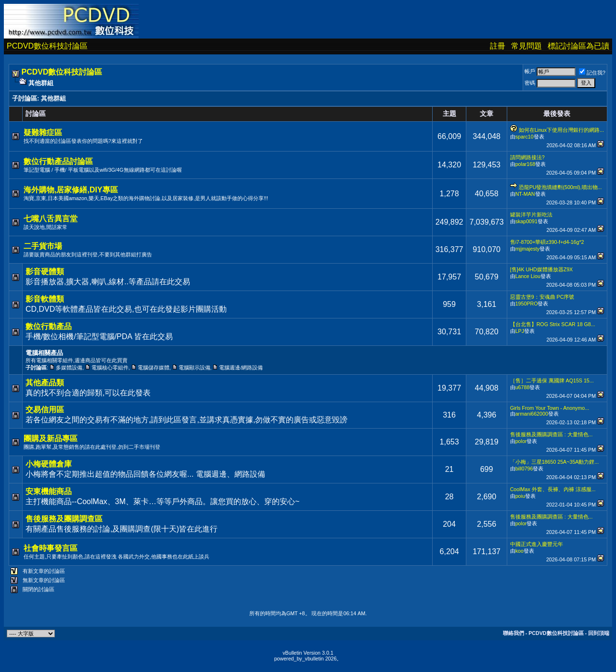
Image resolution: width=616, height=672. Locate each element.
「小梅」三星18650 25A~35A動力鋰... (555, 462)
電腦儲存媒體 (154, 368)
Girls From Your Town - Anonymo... (550, 408)
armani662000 (532, 414)
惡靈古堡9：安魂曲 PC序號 (542, 297)
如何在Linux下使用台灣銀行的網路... (561, 130)
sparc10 (525, 137)
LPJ (520, 331)
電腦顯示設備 (194, 368)
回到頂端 (599, 633)
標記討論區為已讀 (578, 46)
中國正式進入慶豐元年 (537, 544)
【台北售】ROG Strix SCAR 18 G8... (553, 324)
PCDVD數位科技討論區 (47, 46)
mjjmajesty (527, 249)
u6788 (523, 387)
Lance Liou (528, 276)
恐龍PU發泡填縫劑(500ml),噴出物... (560, 187)
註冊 (498, 46)
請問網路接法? (527, 157)
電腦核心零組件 (110, 368)
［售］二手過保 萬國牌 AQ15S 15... (552, 380)
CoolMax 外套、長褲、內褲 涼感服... (553, 489)
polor (521, 441)
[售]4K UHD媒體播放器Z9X (542, 269)
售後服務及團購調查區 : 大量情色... (552, 434)
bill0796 (524, 469)
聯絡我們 (513, 633)
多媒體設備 (69, 368)
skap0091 (526, 221)
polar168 (525, 164)
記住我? (592, 73)
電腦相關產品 (44, 353)
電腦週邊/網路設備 (241, 368)
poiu (520, 496)
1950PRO (527, 304)
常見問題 (526, 46)
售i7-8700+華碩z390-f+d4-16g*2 (547, 242)
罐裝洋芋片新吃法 (531, 215)
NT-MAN (525, 194)
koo (520, 551)
